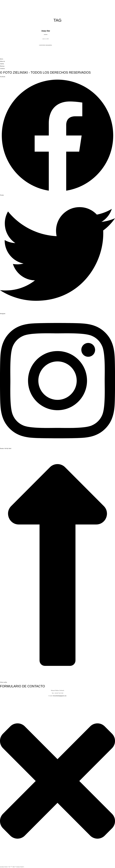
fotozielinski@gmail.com (60, 696)
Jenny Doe (46, 31)
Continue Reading (46, 45)
